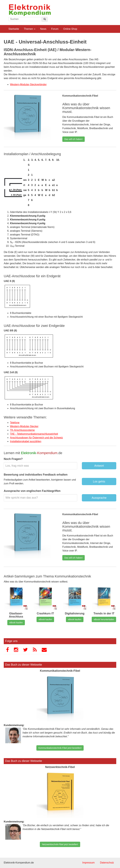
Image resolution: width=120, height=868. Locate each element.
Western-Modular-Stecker (24, 426)
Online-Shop (70, 29)
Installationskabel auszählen (26, 441)
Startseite (14, 29)
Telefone (15, 423)
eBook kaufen (16, 623)
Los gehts (99, 482)
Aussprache (99, 498)
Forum (55, 29)
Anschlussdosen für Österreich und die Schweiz (36, 438)
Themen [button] (30, 29)
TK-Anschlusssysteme (22, 430)
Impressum (88, 863)
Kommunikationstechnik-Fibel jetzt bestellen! (60, 748)
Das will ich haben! (74, 139)
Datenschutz (107, 863)
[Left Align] (45, 19)
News (43, 29)
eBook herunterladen (104, 619)
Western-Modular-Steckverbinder (28, 84)
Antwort (99, 466)
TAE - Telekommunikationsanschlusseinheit (34, 434)
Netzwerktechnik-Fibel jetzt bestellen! (60, 844)
